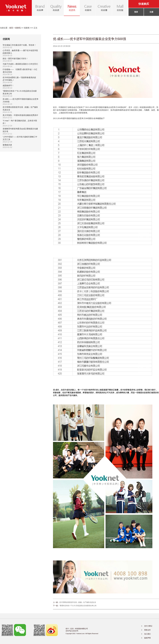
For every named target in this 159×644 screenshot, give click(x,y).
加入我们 (147, 634)
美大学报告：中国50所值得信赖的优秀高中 (20, 115)
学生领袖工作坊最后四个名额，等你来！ (19, 45)
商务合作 (147, 630)
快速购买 (144, 4)
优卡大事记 (148, 626)
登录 (136, 12)
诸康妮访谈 (7, 145)
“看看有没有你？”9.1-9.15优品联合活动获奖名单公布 (78, 606)
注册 (151, 12)
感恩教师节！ (8, 86)
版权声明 (147, 638)
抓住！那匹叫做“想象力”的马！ (15, 59)
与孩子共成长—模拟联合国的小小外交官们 (20, 64)
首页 (11, 28)
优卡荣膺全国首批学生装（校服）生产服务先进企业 (78, 602)
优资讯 (18, 28)
